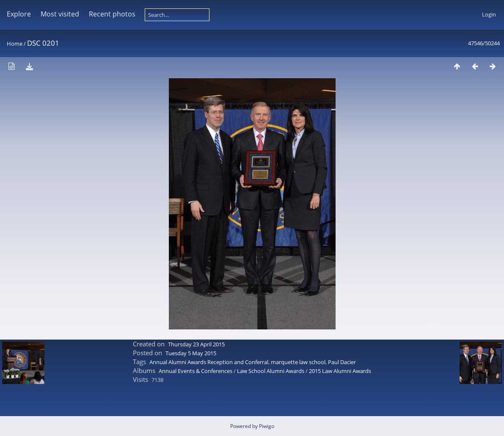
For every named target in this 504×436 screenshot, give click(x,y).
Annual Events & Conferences (196, 371)
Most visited (60, 14)
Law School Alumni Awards (271, 371)
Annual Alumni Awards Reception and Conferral (209, 362)
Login (489, 14)
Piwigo (267, 426)
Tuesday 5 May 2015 (191, 353)
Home (15, 44)
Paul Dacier (342, 362)
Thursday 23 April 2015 (196, 344)
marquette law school (298, 362)
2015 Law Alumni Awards (340, 371)
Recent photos (112, 14)
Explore (19, 14)
